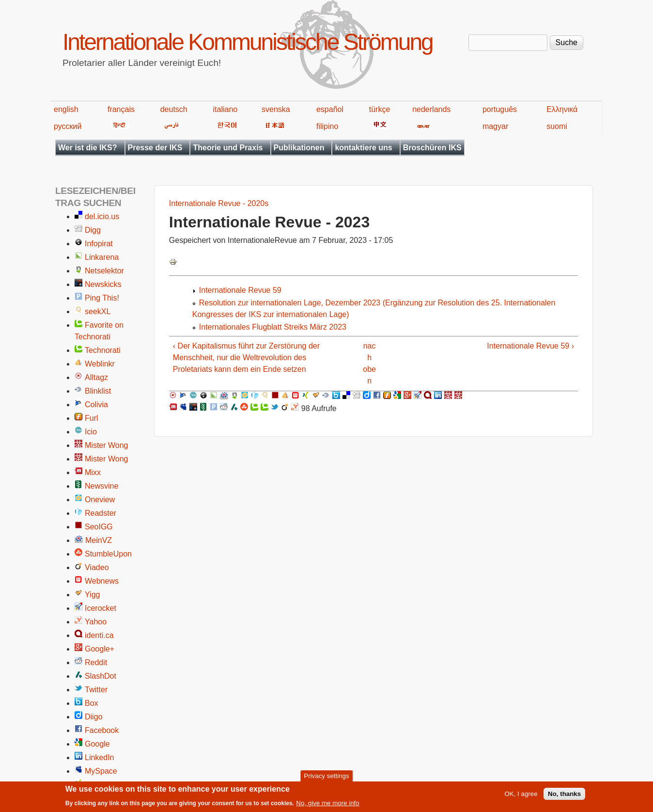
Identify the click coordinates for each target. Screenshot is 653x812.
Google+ (100, 649)
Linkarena (102, 257)
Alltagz (96, 377)
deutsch (174, 109)
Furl (92, 418)
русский (68, 126)
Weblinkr (100, 364)
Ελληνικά (562, 109)
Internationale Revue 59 (240, 290)
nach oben (369, 363)
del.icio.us (102, 216)
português (500, 109)
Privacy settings (326, 778)
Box (92, 703)
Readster (101, 513)
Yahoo (96, 622)
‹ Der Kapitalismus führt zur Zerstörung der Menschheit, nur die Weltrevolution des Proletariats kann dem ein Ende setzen (246, 358)
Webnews (102, 581)
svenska (276, 109)
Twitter (96, 690)
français (121, 109)
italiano (225, 109)
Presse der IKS (155, 148)
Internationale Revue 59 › (530, 346)
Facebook (102, 730)
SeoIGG (99, 527)
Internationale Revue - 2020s (219, 203)
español (330, 109)
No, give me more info (327, 805)
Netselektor (104, 271)
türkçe (380, 109)
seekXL (98, 311)
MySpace (101, 771)
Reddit (96, 662)
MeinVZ (99, 540)
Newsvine (101, 486)
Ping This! (102, 298)
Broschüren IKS (432, 148)
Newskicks (103, 284)
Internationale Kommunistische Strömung (248, 42)
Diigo (93, 717)
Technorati (103, 350)
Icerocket (101, 608)
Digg (93, 230)
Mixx (93, 472)
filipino (327, 126)
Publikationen (299, 148)
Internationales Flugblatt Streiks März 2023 (273, 327)
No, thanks (564, 796)
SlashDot (101, 676)
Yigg (92, 595)
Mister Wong (107, 445)
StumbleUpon (108, 554)
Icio (91, 432)
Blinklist (98, 391)
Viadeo (97, 567)
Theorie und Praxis (228, 148)
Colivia (96, 405)
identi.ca (99, 635)
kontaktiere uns (363, 148)
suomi (557, 126)
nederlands (431, 109)
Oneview (100, 500)
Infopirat (99, 244)
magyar (495, 126)
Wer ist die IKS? (88, 148)
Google (97, 744)
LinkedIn (100, 757)
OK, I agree (521, 796)
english (66, 109)
